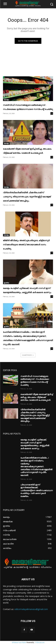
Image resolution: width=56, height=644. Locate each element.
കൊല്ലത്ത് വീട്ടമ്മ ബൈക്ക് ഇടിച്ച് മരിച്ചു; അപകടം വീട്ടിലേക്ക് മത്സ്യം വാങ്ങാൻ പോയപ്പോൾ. (37, 397)
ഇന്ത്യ (6, 283)
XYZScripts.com (40, 642)
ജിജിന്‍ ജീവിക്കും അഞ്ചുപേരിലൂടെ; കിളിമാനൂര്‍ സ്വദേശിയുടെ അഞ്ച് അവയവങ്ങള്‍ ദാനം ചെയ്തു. (26, 245)
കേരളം (6, 100)
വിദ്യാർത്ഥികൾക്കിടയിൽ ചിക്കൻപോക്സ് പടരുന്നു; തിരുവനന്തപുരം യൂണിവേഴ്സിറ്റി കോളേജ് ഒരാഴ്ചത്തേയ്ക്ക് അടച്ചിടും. (27, 197)
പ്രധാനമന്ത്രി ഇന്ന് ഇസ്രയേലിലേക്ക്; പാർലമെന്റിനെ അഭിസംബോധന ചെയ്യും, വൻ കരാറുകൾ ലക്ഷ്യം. (37, 491)
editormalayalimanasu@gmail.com (31, 609)
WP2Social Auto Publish (19, 642)
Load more (28, 355)
